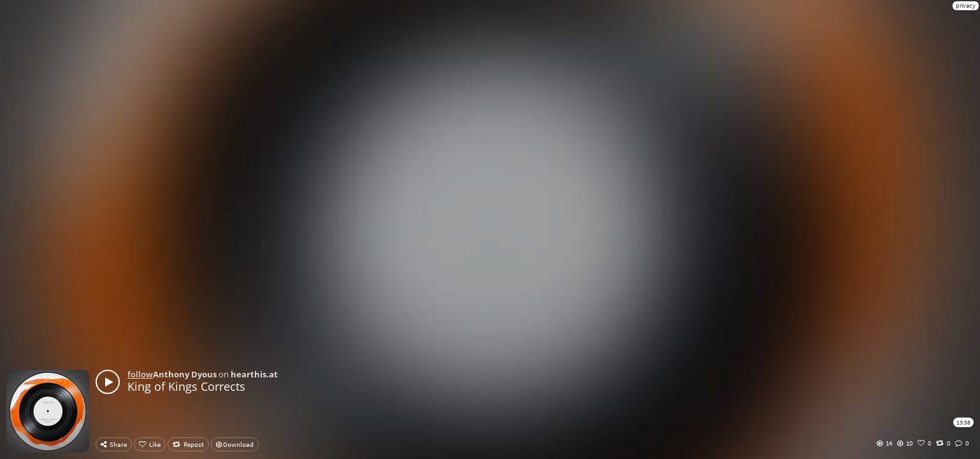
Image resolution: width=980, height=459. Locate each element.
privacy (966, 5)
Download (235, 444)
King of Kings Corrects (186, 386)
